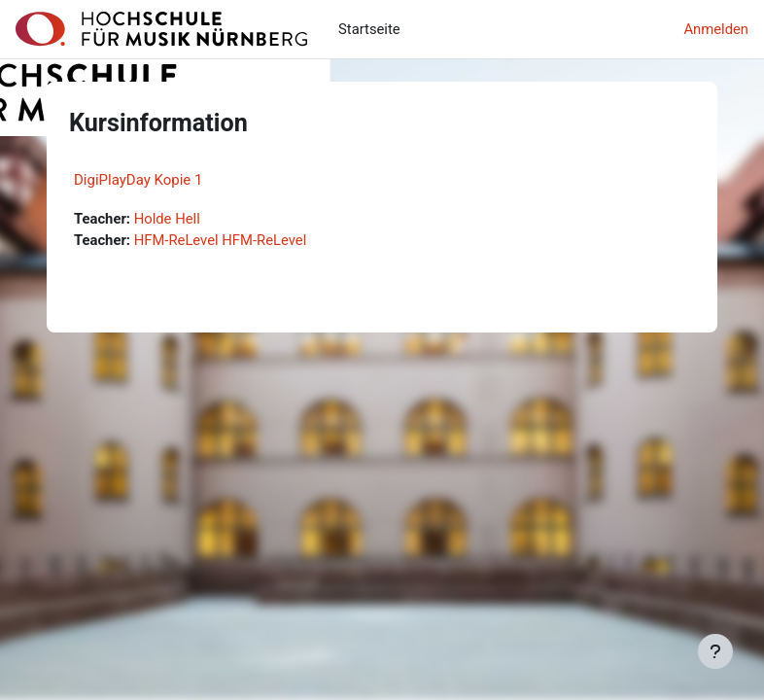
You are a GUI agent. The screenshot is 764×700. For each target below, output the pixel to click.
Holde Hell (167, 219)
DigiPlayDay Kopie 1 (138, 180)
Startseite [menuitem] (369, 29)
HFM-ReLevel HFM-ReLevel (221, 240)
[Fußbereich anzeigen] (715, 651)
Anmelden (716, 29)
